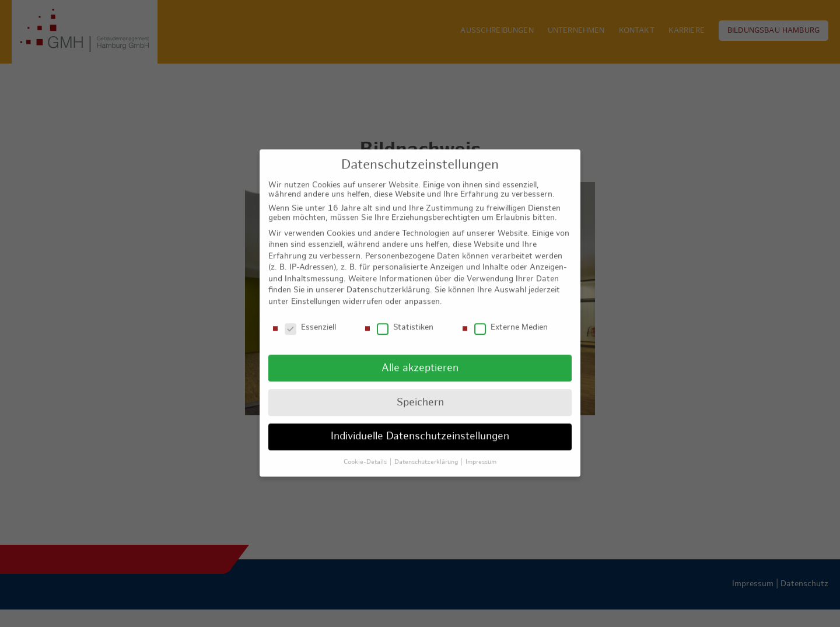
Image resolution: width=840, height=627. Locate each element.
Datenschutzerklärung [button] (427, 453)
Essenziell (310, 319)
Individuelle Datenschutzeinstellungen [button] (420, 428)
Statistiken (405, 319)
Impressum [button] (481, 453)
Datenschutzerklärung (388, 281)
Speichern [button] (420, 393)
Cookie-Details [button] (366, 453)
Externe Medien (511, 319)
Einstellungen (316, 293)
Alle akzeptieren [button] (420, 359)
